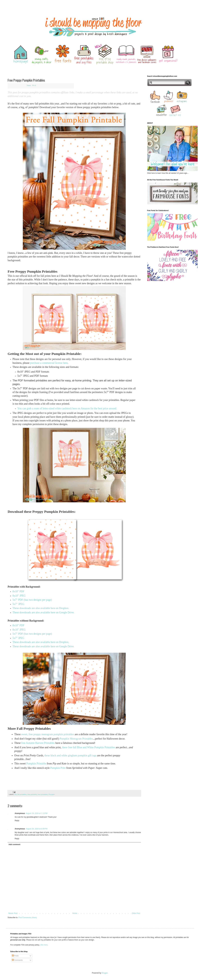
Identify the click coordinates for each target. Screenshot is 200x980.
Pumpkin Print (58, 768)
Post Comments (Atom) (28, 918)
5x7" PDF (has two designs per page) (32, 600)
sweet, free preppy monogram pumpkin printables (48, 734)
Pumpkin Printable (36, 764)
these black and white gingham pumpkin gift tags (70, 755)
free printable (32, 794)
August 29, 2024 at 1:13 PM (37, 813)
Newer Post (13, 913)
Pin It (34, 85)
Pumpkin (52, 794)
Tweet (29, 85)
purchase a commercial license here (49, 363)
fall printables (22, 794)
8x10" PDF (18, 591)
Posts (15, 956)
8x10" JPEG (19, 596)
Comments (17, 960)
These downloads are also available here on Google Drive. (44, 612)
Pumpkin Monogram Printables (76, 739)
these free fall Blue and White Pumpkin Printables (88, 747)
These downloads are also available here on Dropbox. (41, 608)
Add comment (14, 844)
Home (75, 913)
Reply (17, 821)
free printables (43, 794)
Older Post (136, 913)
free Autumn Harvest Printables (38, 743)
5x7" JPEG (18, 604)
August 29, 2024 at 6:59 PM (37, 829)
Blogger (105, 973)
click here (44, 945)
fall (15, 794)
